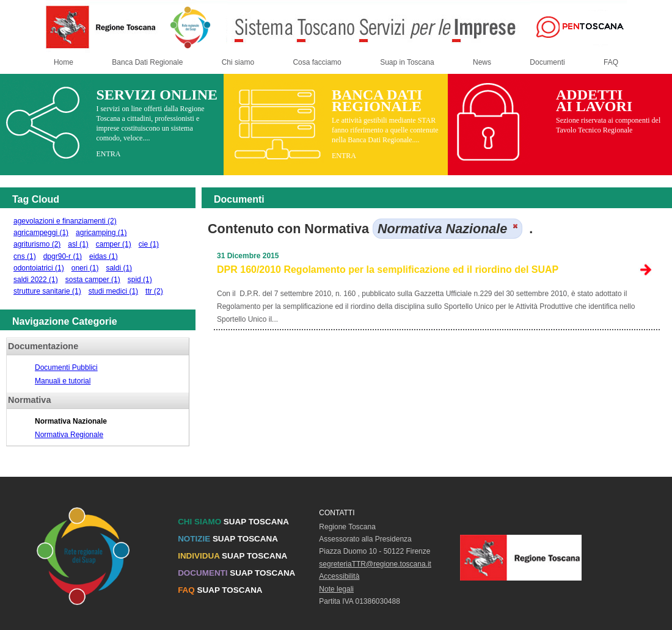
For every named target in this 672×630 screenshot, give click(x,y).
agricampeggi (41, 233)
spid (140, 280)
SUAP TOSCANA (233, 522)
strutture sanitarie (47, 291)
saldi (119, 268)
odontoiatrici (39, 268)
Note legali (336, 589)
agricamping (101, 233)
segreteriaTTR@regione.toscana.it (375, 564)
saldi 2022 (36, 280)
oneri (85, 268)
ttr (154, 291)
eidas (104, 256)
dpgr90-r (63, 256)
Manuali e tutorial (63, 381)
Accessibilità (339, 576)
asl (78, 244)
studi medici (113, 291)
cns (25, 256)
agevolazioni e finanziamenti (65, 221)
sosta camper (93, 280)
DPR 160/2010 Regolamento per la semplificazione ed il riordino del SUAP (388, 270)
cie (149, 244)
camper (114, 244)
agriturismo (37, 244)
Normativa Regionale (69, 435)
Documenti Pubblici (66, 367)
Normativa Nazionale (71, 421)
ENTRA (108, 154)
